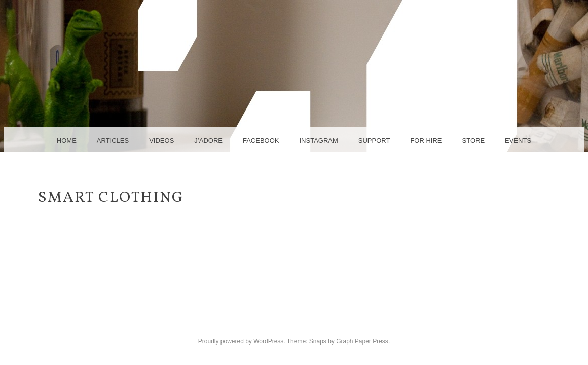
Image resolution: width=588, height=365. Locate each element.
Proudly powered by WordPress (241, 341)
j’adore (208, 141)
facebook (261, 141)
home (67, 141)
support (374, 141)
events (518, 141)
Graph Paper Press (362, 341)
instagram (318, 141)
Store (474, 141)
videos (161, 141)
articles (113, 141)
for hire (426, 141)
